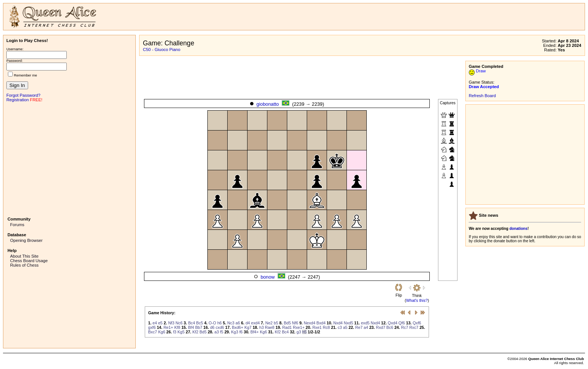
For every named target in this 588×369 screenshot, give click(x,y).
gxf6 (152, 327)
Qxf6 (417, 323)
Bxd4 (321, 323)
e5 (160, 323)
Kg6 (162, 332)
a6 (238, 323)
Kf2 (195, 332)
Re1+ (168, 327)
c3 (340, 327)
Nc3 (231, 323)
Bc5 (199, 323)
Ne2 (269, 323)
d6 (212, 327)
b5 (276, 323)
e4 (155, 323)
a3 (217, 332)
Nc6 (179, 323)
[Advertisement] (69, 159)
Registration (18, 100)
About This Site (24, 256)
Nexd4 (310, 323)
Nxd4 (338, 323)
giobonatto (268, 104)
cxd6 (220, 327)
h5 (304, 332)
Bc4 (192, 323)
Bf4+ (255, 332)
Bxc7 (153, 332)
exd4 (256, 323)
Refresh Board (482, 96)
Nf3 (171, 323)
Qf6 (402, 323)
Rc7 (404, 327)
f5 (222, 332)
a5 (345, 327)
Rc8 (326, 327)
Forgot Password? (23, 95)
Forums (17, 225)
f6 (241, 332)
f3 (175, 332)
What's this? (417, 300)
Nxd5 (349, 323)
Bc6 (390, 327)
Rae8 (269, 327)
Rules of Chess (24, 265)
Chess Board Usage (29, 261)
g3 (299, 332)
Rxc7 (414, 327)
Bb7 (199, 327)
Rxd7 (380, 327)
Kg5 (181, 332)
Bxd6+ (238, 327)
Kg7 (248, 327)
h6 (219, 323)
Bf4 (191, 327)
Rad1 (287, 327)
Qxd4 (392, 323)
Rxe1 (317, 327)
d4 (248, 323)
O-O (212, 323)
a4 (366, 327)
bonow (268, 277)
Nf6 (295, 323)
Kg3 (235, 332)
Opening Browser (26, 240)
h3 (261, 327)
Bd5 (287, 323)
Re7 (359, 327)
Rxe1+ (299, 327)
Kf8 (177, 327)
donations (518, 229)
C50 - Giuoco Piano (162, 49)
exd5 (365, 323)
